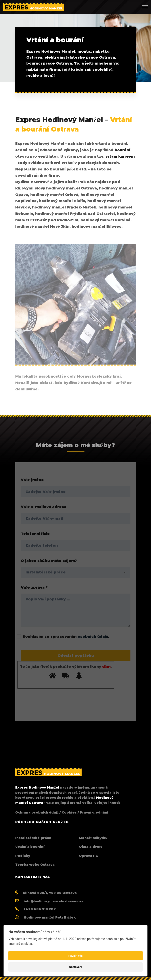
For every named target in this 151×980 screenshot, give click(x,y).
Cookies (69, 812)
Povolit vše (75, 956)
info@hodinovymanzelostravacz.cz (54, 901)
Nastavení (75, 967)
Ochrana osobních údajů (37, 812)
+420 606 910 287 (40, 909)
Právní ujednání (94, 812)
